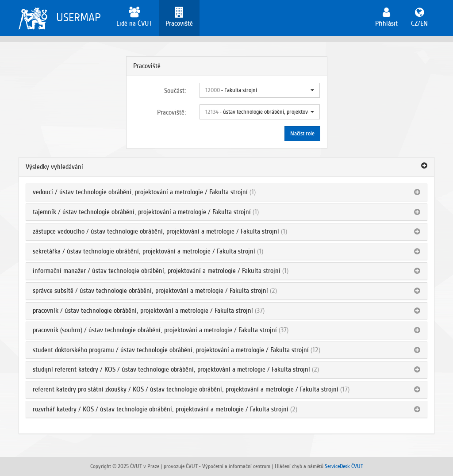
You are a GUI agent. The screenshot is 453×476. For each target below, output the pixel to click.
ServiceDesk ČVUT (344, 466)
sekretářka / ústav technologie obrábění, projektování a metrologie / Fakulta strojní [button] (144, 251)
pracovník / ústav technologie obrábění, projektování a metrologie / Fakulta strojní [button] (143, 311)
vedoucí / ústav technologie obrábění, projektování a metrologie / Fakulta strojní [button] (140, 192)
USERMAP (79, 17)
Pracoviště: (172, 112)
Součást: (175, 91)
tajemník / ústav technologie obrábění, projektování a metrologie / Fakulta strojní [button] (142, 212)
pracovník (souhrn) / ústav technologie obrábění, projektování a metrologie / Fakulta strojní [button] (155, 330)
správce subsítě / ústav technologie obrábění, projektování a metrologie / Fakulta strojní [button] (150, 291)
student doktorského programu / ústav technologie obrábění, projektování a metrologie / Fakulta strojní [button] (171, 350)
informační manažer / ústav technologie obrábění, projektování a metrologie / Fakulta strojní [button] (157, 271)
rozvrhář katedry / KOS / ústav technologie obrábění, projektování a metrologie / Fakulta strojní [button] (161, 409)
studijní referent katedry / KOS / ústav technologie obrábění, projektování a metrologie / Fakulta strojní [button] (171, 369)
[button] (260, 90)
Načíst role (302, 134)
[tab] (226, 167)
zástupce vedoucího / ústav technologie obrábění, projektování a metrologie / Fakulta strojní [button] (156, 231)
